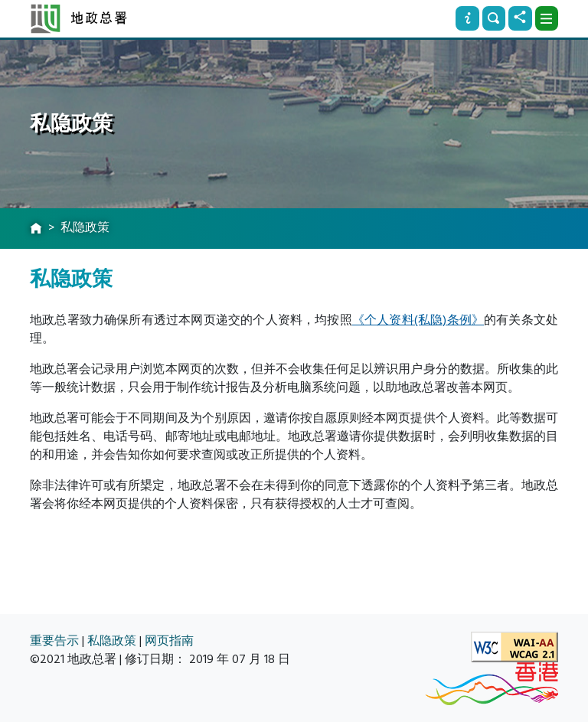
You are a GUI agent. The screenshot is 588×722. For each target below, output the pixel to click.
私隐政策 (112, 641)
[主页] (36, 229)
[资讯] (467, 18)
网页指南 (169, 641)
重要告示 (54, 641)
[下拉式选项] (547, 18)
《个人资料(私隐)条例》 (418, 320)
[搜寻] (494, 18)
